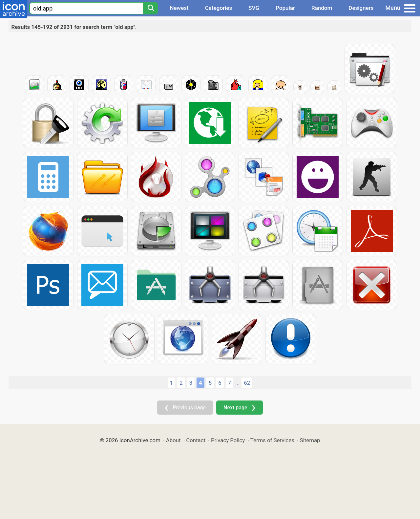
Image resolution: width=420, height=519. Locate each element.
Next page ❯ (239, 408)
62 (247, 383)
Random (322, 8)
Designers (361, 8)
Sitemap (310, 440)
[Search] (151, 8)
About (173, 440)
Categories (219, 8)
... (237, 383)
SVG (254, 8)
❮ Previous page (185, 408)
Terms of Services (272, 440)
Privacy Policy (228, 440)
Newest (179, 8)
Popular (285, 8)
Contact (196, 440)
